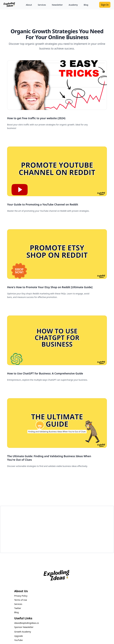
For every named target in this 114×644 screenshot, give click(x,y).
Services (42, 5)
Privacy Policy (21, 596)
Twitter (18, 608)
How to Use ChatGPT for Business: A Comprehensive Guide (45, 373)
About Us (21, 591)
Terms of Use (21, 600)
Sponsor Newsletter (24, 627)
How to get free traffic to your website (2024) (36, 118)
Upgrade (18, 636)
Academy (73, 5)
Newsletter (57, 5)
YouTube (18, 640)
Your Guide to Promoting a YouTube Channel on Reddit (43, 204)
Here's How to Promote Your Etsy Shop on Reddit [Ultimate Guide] (50, 287)
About (29, 5)
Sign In (105, 5)
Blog (86, 5)
